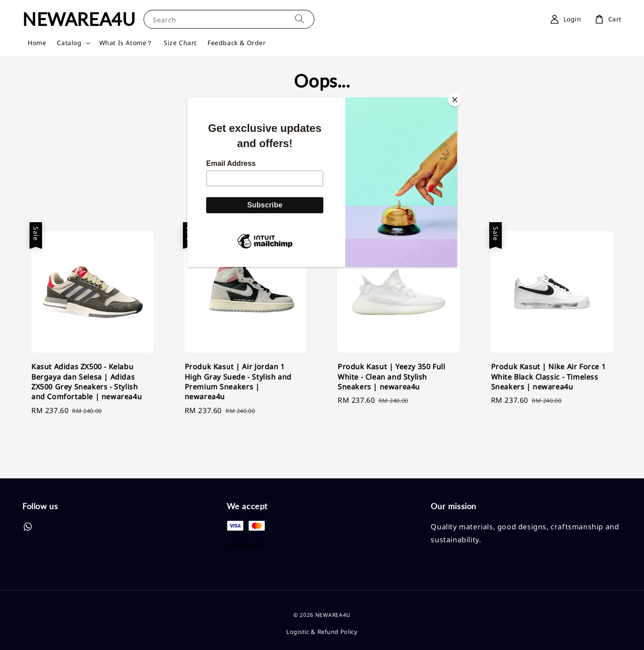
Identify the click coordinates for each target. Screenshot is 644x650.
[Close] (455, 100)
